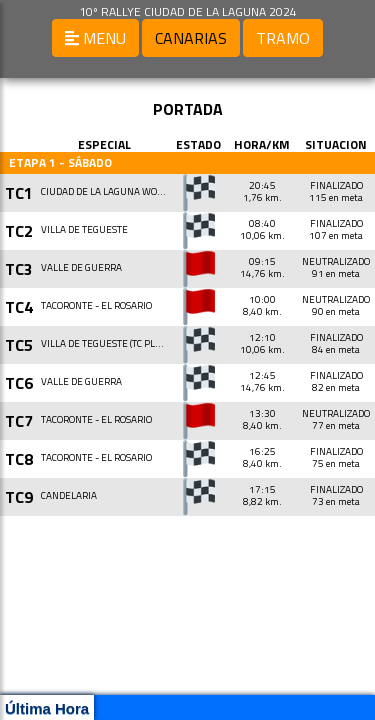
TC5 (19, 345)
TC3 (19, 269)
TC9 (19, 497)
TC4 (19, 307)
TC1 (19, 193)
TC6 (19, 383)
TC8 (19, 459)
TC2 (19, 231)
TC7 (19, 421)
